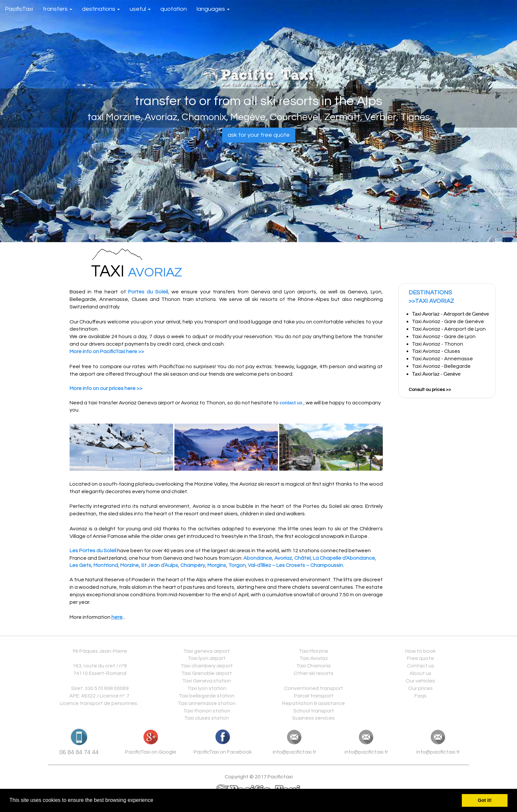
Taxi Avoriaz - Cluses (436, 351)
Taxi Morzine (314, 651)
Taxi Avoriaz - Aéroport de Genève (450, 313)
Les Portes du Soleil (93, 551)
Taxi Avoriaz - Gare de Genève (448, 321)
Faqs (420, 696)
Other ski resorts (314, 673)
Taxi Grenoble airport (207, 673)
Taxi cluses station (207, 718)
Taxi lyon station (207, 688)
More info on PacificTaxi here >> (107, 351)
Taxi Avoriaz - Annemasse (443, 359)
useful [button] (140, 9)
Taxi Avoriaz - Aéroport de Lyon (449, 329)
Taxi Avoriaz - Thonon (437, 344)
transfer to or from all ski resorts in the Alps (258, 101)
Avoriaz (283, 558)
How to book (420, 651)
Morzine (129, 565)
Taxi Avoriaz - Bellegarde (442, 366)
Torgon (237, 565)
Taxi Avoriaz (314, 658)
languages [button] (213, 9)
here (117, 617)
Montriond (106, 565)
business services (314, 718)
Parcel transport (314, 696)
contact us (291, 403)
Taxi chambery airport (207, 666)
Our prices (420, 688)
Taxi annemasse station (207, 703)
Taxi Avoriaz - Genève (436, 374)
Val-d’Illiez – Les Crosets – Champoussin (295, 565)
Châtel (302, 558)
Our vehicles (420, 681)
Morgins (217, 565)
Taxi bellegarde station (207, 696)
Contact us (420, 666)
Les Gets (80, 565)
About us (420, 673)
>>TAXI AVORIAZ (431, 301)
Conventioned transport (314, 688)
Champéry (193, 565)
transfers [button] (57, 9)
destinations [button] (101, 9)
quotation (174, 9)
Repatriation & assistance (314, 703)
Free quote (420, 658)
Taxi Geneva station (207, 681)
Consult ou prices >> (430, 390)
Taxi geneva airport (207, 651)
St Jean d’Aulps (160, 565)
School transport (314, 711)
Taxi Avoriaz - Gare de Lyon (444, 336)
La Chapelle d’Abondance (344, 558)
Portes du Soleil (148, 292)
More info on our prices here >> (106, 388)
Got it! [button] (485, 800)
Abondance (258, 558)
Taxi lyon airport (207, 658)
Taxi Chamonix (314, 666)
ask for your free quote (259, 135)
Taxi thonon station (207, 711)
